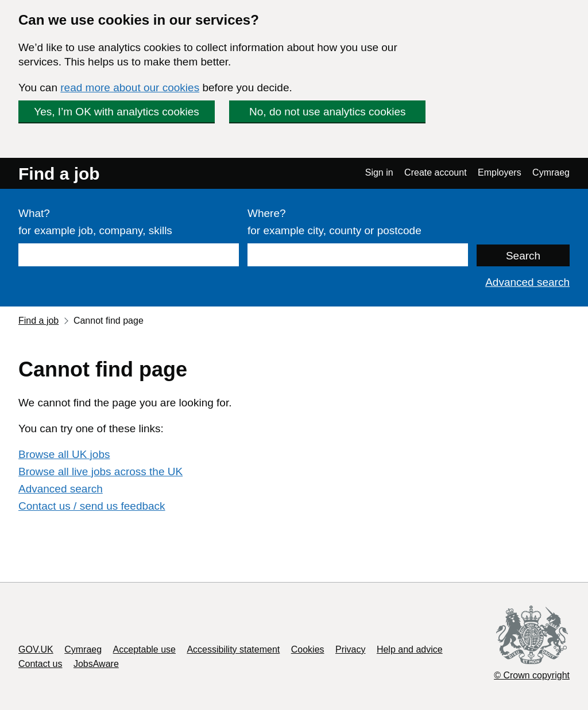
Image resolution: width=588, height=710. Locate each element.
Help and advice (410, 649)
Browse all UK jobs (64, 454)
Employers (500, 172)
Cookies (308, 649)
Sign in (379, 172)
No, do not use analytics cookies (328, 112)
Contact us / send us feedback (92, 506)
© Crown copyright (532, 675)
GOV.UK (36, 649)
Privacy (350, 649)
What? (34, 213)
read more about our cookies (130, 88)
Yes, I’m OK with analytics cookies (117, 112)
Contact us (40, 664)
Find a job (59, 174)
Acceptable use (144, 649)
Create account (436, 172)
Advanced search (527, 282)
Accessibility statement (233, 649)
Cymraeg (551, 172)
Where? (267, 213)
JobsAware (96, 664)
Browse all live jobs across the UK (100, 472)
